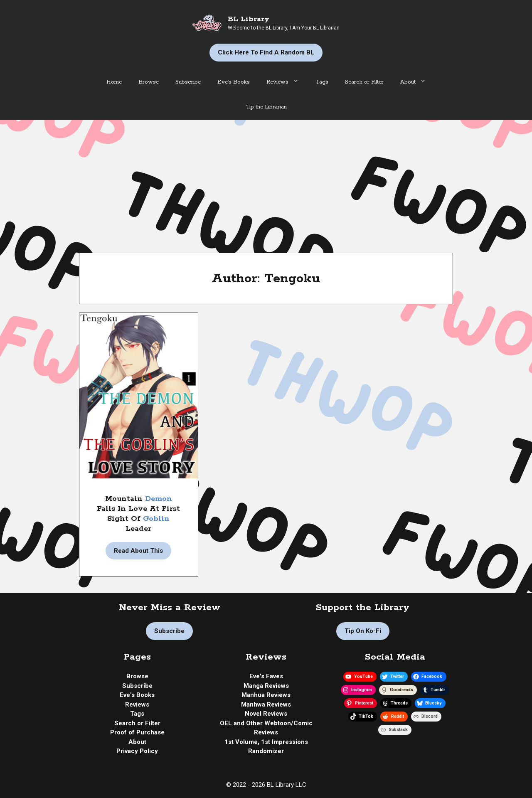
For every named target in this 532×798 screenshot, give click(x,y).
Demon (159, 499)
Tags (322, 82)
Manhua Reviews (266, 695)
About (417, 82)
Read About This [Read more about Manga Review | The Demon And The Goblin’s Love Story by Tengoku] (138, 551)
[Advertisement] (266, 182)
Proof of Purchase (137, 732)
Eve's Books (137, 695)
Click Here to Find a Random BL (266, 52)
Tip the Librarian (266, 107)
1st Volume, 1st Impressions (266, 742)
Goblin (156, 519)
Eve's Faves (266, 676)
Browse (149, 82)
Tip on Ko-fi (363, 631)
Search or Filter (364, 82)
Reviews (287, 82)
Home (114, 82)
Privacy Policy (137, 751)
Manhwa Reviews (266, 704)
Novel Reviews (266, 714)
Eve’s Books (234, 82)
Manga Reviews (266, 686)
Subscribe (188, 82)
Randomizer (266, 751)
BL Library (249, 19)
